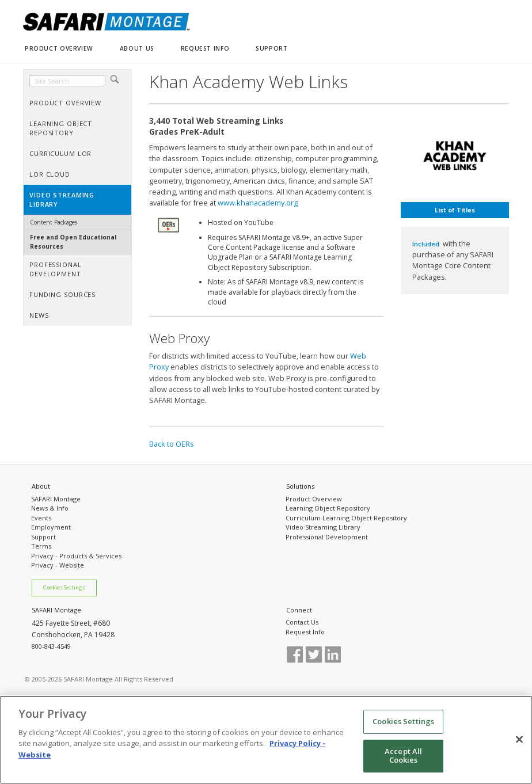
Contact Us (302, 622)
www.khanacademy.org (258, 203)
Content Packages (54, 222)
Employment (51, 527)
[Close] (519, 743)
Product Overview (314, 499)
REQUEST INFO (205, 48)
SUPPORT (271, 48)
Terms (41, 546)
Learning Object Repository (328, 508)
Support (43, 537)
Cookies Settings (64, 587)
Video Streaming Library (323, 527)
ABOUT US (137, 48)
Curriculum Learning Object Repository (346, 518)
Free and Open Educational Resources (73, 241)
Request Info (305, 632)
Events (41, 518)
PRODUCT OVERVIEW (59, 48)
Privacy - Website (58, 565)
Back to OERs (172, 444)
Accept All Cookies (403, 759)
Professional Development (327, 537)
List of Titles (455, 210)
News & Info (50, 508)
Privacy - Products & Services (76, 556)
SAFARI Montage (56, 499)
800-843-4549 (51, 646)
